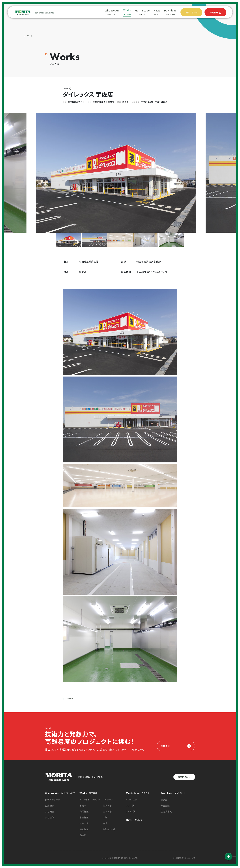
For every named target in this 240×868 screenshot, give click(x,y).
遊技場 (83, 835)
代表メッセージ (52, 800)
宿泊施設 (84, 817)
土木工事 (107, 811)
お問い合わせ (184, 777)
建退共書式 (166, 811)
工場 (105, 817)
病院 (105, 823)
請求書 (164, 800)
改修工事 (84, 823)
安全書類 (165, 805)
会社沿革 (50, 817)
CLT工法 (130, 805)
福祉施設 (84, 829)
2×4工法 (131, 811)
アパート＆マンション (90, 800)
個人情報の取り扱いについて (184, 858)
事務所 (83, 805)
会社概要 (50, 811)
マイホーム (108, 800)
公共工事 (107, 805)
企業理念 (50, 805)
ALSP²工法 (132, 800)
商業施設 (84, 811)
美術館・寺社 (109, 829)
